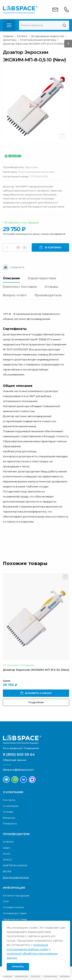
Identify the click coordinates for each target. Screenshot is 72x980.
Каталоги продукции (16, 895)
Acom (7, 854)
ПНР (6, 901)
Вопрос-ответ (15, 295)
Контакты (9, 800)
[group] (36, 104)
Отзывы (51, 287)
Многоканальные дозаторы (36, 172)
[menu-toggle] (9, 25)
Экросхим (31, 167)
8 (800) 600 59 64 (19, 755)
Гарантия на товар (15, 919)
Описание (11, 278)
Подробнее (36, 702)
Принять (18, 967)
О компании (11, 806)
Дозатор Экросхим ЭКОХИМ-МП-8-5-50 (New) (36, 670)
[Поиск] (64, 25)
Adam (7, 848)
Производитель (48, 295)
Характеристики (42, 278)
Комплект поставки (20, 287)
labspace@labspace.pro (18, 770)
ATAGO (7, 860)
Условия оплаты (13, 907)
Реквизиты (10, 823)
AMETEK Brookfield (15, 865)
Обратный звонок (15, 760)
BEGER (7, 871)
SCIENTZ (8, 842)
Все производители (16, 877)
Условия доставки (15, 913)
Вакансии (9, 818)
